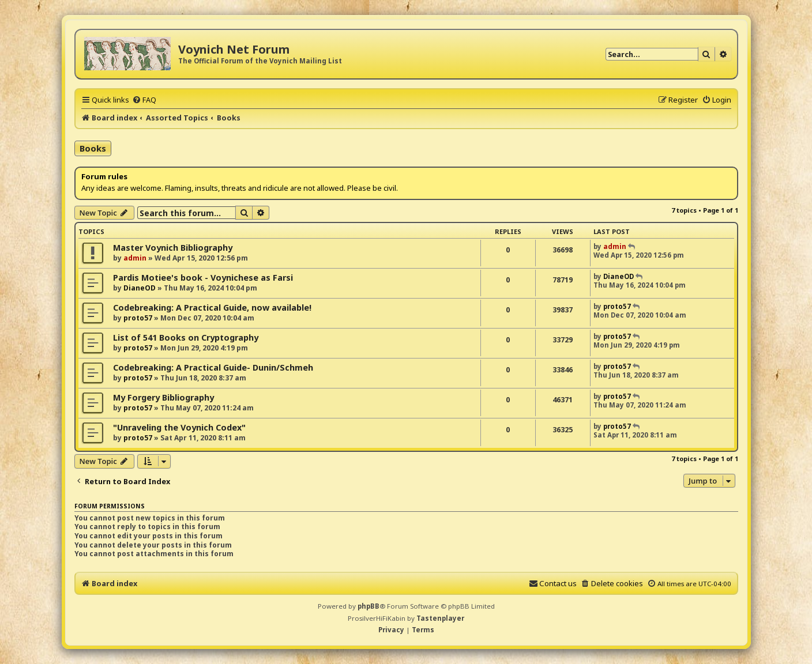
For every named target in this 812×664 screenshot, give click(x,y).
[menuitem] (144, 100)
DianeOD (140, 288)
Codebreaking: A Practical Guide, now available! (212, 308)
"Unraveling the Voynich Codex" (179, 427)
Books (93, 148)
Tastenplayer (440, 618)
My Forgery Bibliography (163, 397)
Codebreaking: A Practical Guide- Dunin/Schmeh (213, 367)
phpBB (369, 606)
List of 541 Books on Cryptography (186, 337)
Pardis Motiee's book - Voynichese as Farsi (203, 278)
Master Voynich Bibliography (173, 248)
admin (135, 258)
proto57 (138, 318)
